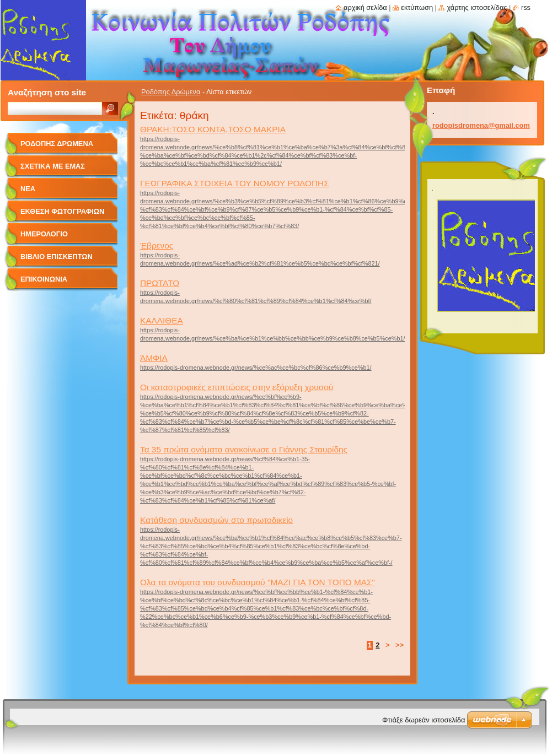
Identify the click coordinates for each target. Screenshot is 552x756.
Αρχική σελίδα (365, 7)
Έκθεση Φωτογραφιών (62, 211)
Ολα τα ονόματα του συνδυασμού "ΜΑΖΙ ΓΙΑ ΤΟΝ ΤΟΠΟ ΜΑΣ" (258, 582)
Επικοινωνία (44, 279)
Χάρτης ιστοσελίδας (477, 7)
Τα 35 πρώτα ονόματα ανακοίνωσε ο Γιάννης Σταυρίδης (244, 449)
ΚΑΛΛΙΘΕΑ (162, 320)
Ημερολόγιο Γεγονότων (44, 238)
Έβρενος (157, 245)
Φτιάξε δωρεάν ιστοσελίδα (424, 720)
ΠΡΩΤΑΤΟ (160, 283)
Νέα (28, 189)
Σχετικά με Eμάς (53, 166)
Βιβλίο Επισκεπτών (57, 256)
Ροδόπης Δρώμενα (171, 92)
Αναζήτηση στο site (47, 92)
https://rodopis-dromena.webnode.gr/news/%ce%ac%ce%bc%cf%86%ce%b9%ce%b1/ (256, 368)
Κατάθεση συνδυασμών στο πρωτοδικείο (216, 520)
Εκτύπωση (417, 7)
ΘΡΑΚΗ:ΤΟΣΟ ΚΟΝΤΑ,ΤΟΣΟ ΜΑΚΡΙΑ (213, 129)
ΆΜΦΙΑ (154, 358)
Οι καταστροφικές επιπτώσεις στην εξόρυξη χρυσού (237, 387)
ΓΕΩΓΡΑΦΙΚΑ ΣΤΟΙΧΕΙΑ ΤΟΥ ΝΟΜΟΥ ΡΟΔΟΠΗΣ (235, 183)
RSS (526, 7)
